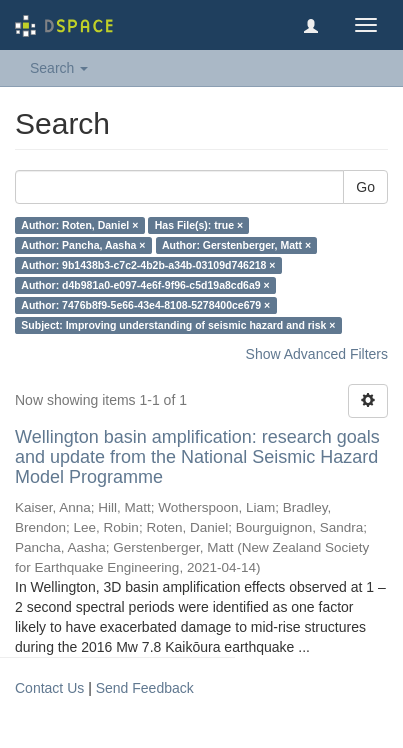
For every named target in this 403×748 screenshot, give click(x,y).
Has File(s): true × (199, 225)
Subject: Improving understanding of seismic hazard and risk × (178, 325)
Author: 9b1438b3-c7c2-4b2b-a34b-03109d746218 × (148, 265)
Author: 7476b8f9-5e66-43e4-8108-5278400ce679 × (145, 305)
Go (365, 187)
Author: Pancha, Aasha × (83, 245)
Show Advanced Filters (317, 354)
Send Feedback (145, 688)
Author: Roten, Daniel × (79, 225)
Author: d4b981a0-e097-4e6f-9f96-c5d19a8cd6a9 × (145, 285)
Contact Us (49, 688)
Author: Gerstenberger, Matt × (236, 245)
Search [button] (59, 68)
